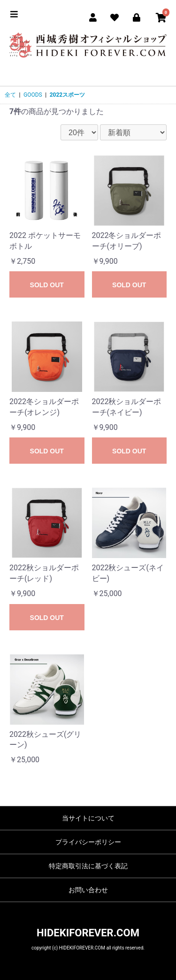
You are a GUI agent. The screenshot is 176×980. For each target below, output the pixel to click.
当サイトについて (88, 818)
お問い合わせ (88, 890)
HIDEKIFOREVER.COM (88, 933)
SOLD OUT (47, 285)
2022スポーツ (68, 95)
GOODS (33, 95)
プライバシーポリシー (88, 842)
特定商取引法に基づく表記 (88, 866)
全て (10, 95)
